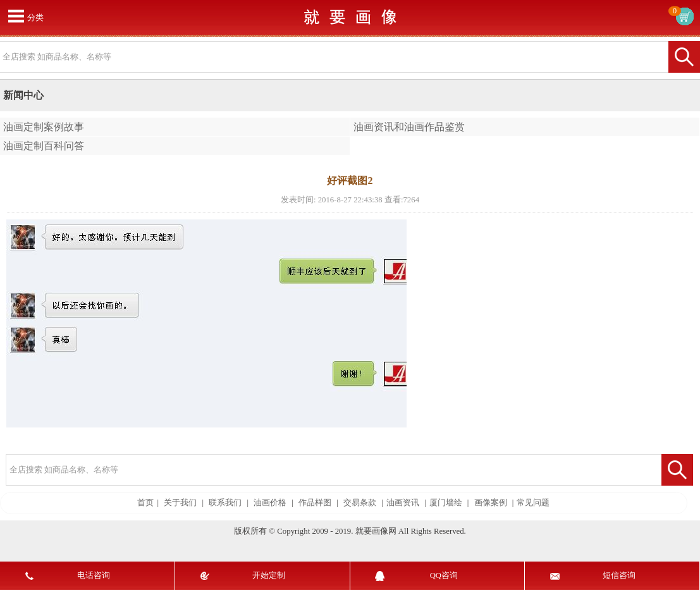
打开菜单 (16, 16)
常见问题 (533, 503)
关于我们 (180, 503)
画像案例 (491, 503)
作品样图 (315, 503)
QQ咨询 (444, 575)
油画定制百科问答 (44, 146)
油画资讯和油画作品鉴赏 (409, 127)
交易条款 (360, 503)
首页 (145, 503)
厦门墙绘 (446, 503)
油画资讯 (403, 503)
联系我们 (225, 503)
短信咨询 (619, 575)
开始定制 (269, 575)
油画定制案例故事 (44, 127)
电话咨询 (94, 575)
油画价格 (270, 503)
